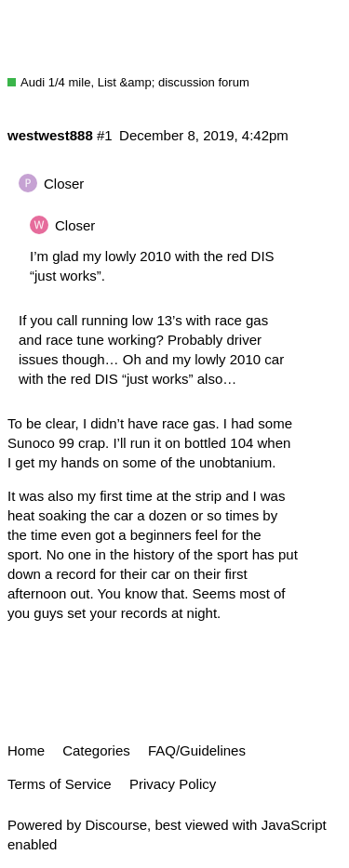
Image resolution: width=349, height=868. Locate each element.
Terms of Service (60, 784)
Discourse (116, 825)
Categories (96, 750)
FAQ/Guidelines (197, 750)
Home (26, 750)
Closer (64, 184)
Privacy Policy (173, 784)
